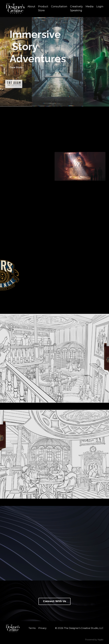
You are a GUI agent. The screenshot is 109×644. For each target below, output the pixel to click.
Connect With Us (55, 601)
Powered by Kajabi (94, 640)
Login (100, 6)
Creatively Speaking (76, 9)
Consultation (59, 6)
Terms (32, 628)
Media (90, 6)
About (31, 6)
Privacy (42, 628)
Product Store (43, 9)
